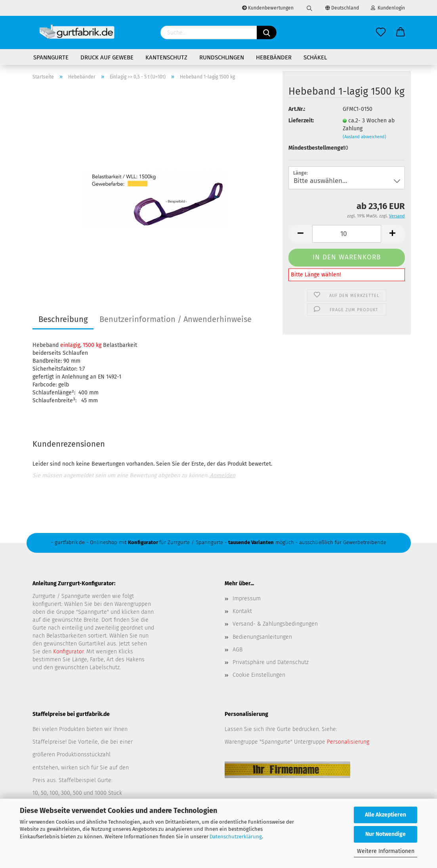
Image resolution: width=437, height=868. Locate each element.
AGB (238, 650)
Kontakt (242, 611)
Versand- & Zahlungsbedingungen (275, 624)
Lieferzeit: (301, 121)
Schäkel (315, 57)
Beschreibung (63, 319)
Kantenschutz (166, 57)
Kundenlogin (388, 8)
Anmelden (223, 475)
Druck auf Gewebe (107, 57)
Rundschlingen (222, 57)
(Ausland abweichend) (364, 137)
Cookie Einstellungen (259, 675)
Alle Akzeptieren (385, 815)
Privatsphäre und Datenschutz (271, 662)
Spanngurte (51, 57)
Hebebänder (274, 57)
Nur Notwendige (385, 834)
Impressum (247, 599)
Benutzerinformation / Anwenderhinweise (176, 319)
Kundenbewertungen (268, 8)
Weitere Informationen (386, 851)
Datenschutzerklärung (236, 837)
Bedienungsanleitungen (262, 637)
